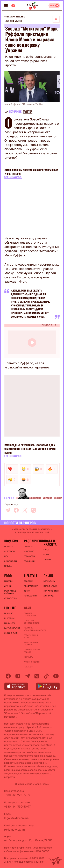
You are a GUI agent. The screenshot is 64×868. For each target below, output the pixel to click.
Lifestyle (31, 576)
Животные (29, 551)
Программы (10, 618)
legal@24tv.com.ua (16, 818)
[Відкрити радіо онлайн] (54, 6)
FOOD (8, 576)
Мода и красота (50, 543)
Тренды (47, 560)
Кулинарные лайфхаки (10, 592)
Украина (48, 498)
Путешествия (30, 596)
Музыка (8, 566)
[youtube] (56, 676)
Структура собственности (32, 622)
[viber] (34, 510)
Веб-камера (10, 623)
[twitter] (25, 510)
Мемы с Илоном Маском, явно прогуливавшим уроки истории (31, 172)
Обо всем (28, 581)
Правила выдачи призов (32, 651)
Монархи (9, 546)
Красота (48, 550)
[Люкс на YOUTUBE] (13, 6)
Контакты (29, 657)
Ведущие (9, 613)
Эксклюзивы (10, 561)
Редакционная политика (31, 644)
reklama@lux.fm (15, 830)
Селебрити (9, 551)
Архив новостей (32, 662)
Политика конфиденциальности (32, 629)
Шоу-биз (9, 498)
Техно (27, 591)
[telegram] (8, 510)
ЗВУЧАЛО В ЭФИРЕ (52, 591)
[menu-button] (6, 6)
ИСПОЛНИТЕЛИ (50, 586)
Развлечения (32, 541)
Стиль (47, 555)
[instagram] (18, 676)
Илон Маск (35, 498)
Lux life (10, 608)
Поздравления (31, 586)
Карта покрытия (12, 628)
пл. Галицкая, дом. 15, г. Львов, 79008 (28, 840)
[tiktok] (46, 676)
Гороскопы (29, 556)
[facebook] (16, 510)
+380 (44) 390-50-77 (17, 807)
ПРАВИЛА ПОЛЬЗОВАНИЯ (30, 614)
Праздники (29, 561)
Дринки (8, 586)
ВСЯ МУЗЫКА (49, 581)
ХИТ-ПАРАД (49, 596)
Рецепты (8, 581)
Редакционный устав (31, 636)
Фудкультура (10, 598)
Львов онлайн (11, 633)
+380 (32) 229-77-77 (17, 795)
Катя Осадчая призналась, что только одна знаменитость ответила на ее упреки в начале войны (31, 449)
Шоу (6, 556)
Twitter (28, 111)
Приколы (28, 546)
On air (48, 576)
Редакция (29, 667)
